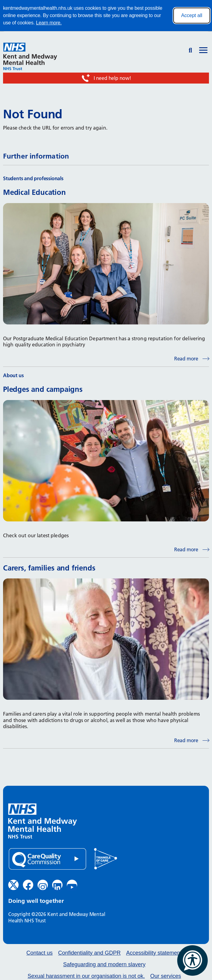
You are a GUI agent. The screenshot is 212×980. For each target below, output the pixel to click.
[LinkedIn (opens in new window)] (57, 885)
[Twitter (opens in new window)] (13, 885)
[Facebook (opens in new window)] (28, 885)
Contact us (40, 953)
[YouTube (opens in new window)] (72, 885)
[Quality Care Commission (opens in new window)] (47, 859)
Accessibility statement (154, 953)
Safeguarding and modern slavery (104, 965)
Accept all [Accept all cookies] (192, 15)
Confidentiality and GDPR (89, 953)
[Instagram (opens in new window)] (43, 885)
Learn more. (49, 23)
